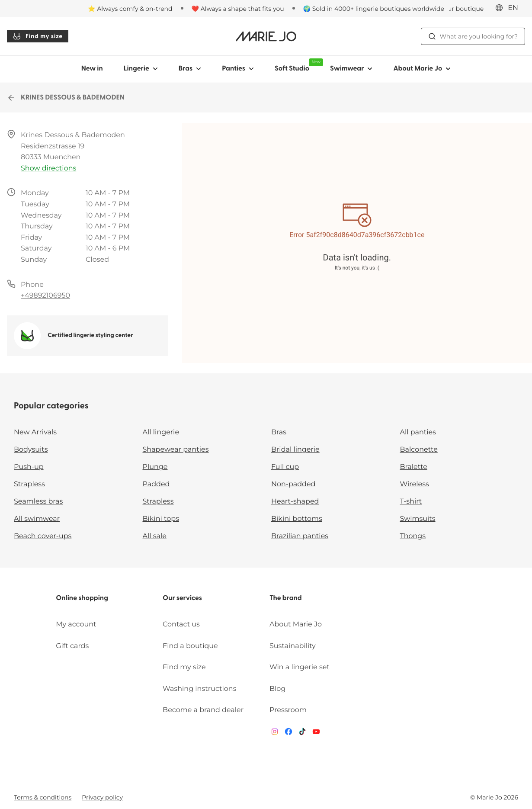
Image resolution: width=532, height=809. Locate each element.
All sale (155, 536)
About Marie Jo (296, 624)
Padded (156, 484)
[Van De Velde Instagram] (275, 734)
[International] (510, 8)
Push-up (29, 467)
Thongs (413, 536)
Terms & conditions (43, 797)
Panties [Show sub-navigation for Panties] (238, 69)
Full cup (285, 467)
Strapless (29, 484)
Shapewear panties (176, 450)
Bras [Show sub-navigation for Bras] (190, 69)
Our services (182, 598)
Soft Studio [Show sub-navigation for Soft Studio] (297, 65)
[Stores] (450, 9)
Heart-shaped (295, 502)
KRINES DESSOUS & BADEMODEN (66, 98)
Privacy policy (102, 797)
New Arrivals (35, 432)
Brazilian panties (300, 536)
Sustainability (293, 646)
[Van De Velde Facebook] (288, 734)
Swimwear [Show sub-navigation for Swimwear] (351, 69)
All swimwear (37, 519)
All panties (418, 432)
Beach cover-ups (43, 536)
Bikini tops (161, 519)
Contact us (181, 624)
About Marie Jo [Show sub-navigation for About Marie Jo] (422, 69)
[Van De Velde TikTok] (302, 734)
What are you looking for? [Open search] (473, 36)
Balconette (419, 450)
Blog (277, 689)
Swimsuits (418, 519)
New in (92, 69)
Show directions (48, 169)
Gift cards (72, 646)
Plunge (155, 467)
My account (76, 624)
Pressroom (288, 710)
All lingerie (161, 432)
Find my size (38, 36)
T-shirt (411, 502)
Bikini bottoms (297, 519)
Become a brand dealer (203, 710)
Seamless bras (38, 502)
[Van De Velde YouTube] (316, 734)
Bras (279, 432)
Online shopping (82, 598)
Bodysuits (31, 450)
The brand (286, 598)
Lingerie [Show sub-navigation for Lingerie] (141, 69)
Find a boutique (190, 646)
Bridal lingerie (295, 450)
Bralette (414, 467)
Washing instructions (199, 689)
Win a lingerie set (300, 667)
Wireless (415, 484)
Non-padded (293, 484)
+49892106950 (45, 296)
